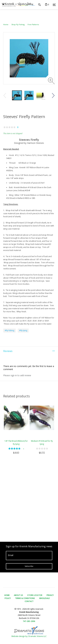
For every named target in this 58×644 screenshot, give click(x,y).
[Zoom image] (51, 81)
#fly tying (23, 330)
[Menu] (54, 5)
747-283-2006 (29, 621)
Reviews (8, 351)
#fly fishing (9, 330)
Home (6, 24)
